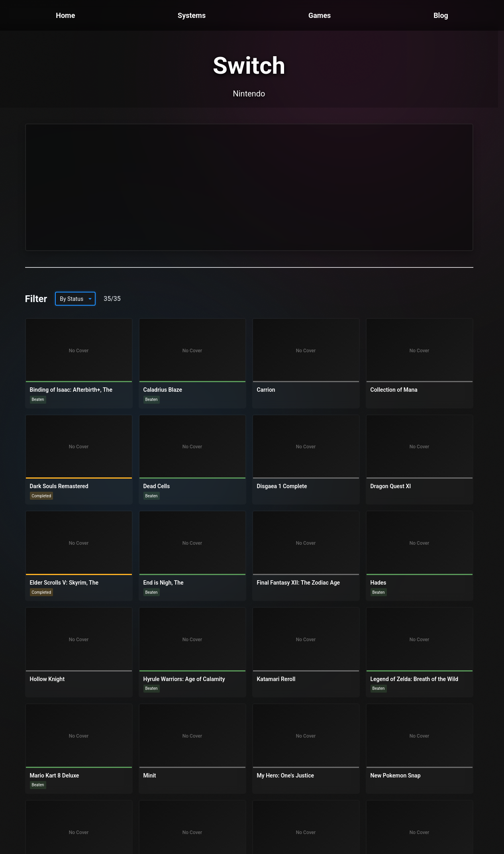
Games (320, 15)
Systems (192, 15)
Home (65, 15)
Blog (441, 15)
